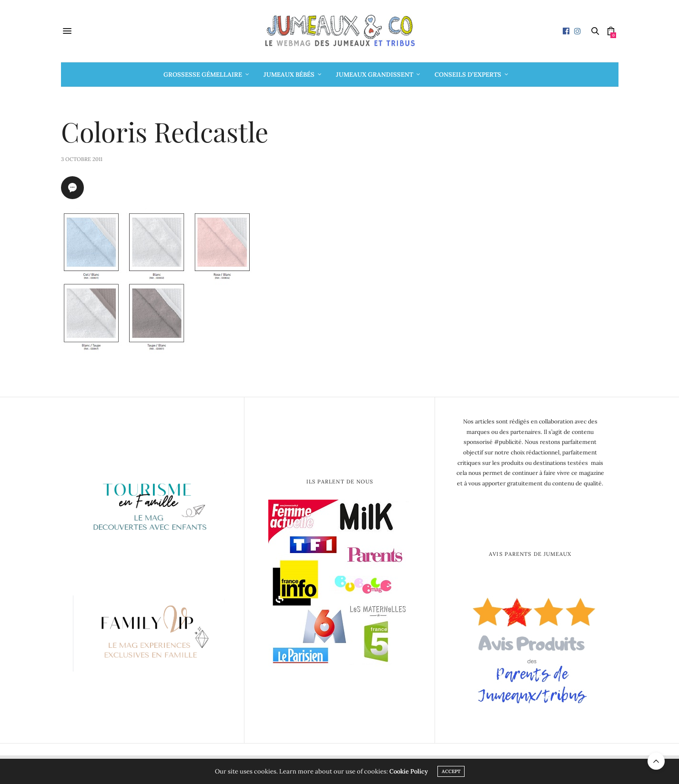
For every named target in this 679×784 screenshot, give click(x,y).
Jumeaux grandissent (375, 75)
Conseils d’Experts (468, 75)
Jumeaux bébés (289, 75)
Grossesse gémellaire (203, 75)
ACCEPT (451, 771)
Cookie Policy (409, 771)
